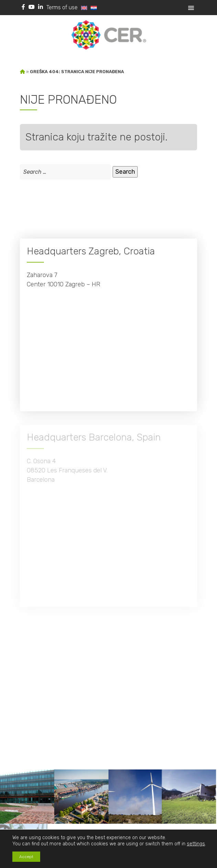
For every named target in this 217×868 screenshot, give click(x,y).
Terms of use (62, 7)
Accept (26, 857)
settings (196, 844)
